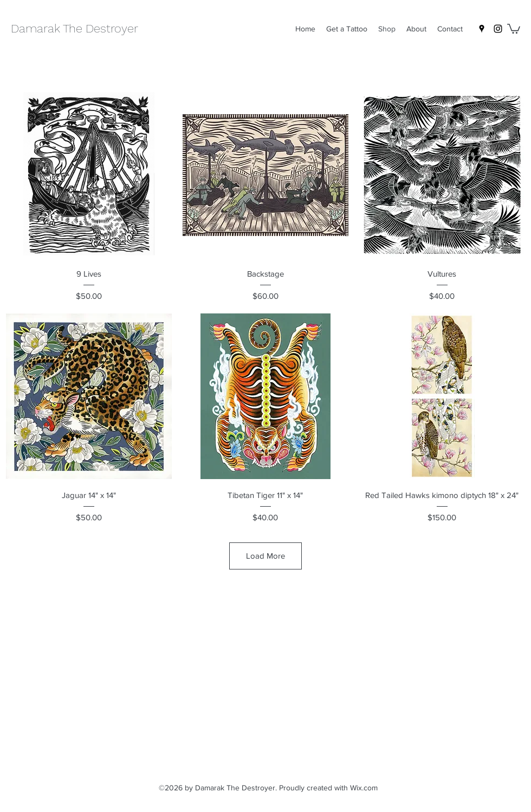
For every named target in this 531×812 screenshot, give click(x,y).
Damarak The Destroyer (75, 28)
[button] (514, 28)
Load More (265, 556)
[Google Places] (482, 29)
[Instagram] (498, 29)
